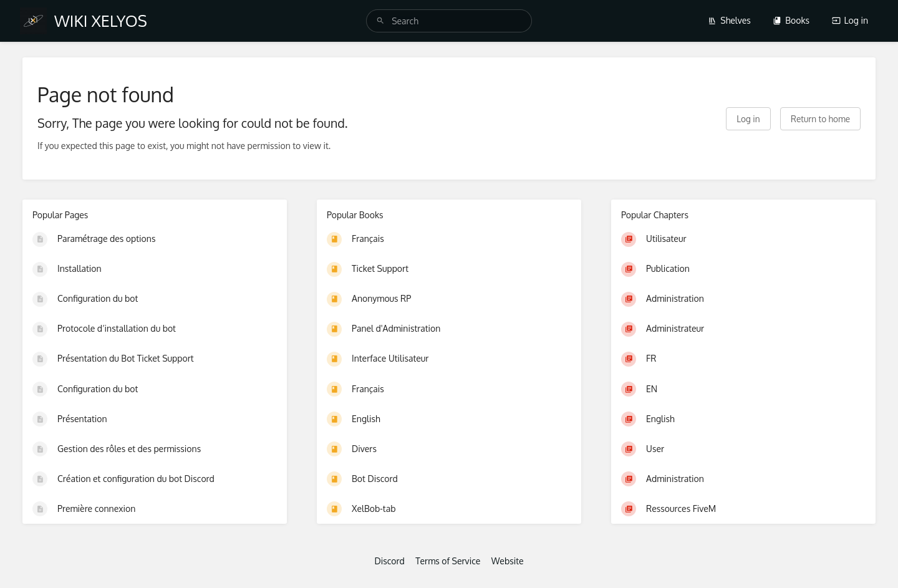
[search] (449, 21)
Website (508, 561)
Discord (389, 561)
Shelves (729, 20)
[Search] (380, 21)
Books (791, 20)
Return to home (820, 119)
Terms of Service (448, 561)
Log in (850, 20)
